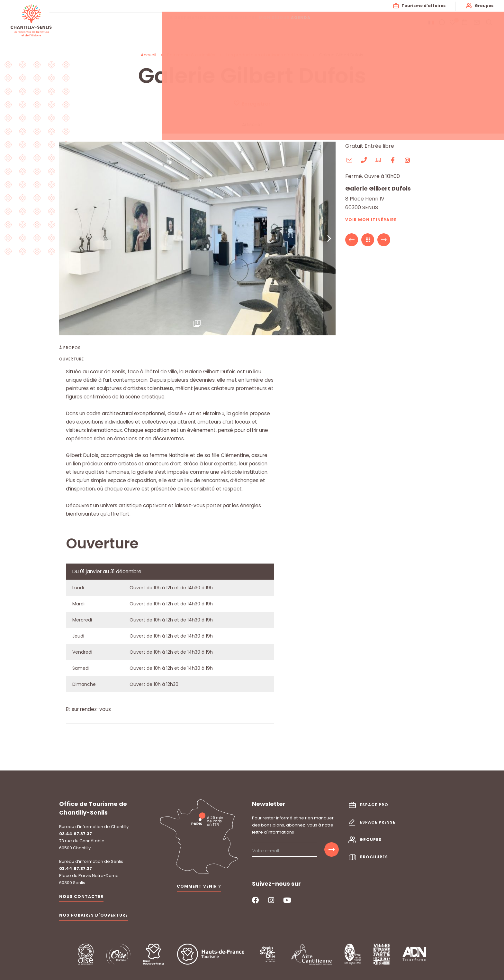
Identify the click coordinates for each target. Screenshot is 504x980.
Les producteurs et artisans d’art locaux (268, 55)
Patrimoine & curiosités (192, 55)
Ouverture (72, 360)
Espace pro (374, 799)
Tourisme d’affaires (421, 6)
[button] (329, 239)
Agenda (323, 22)
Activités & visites (236, 22)
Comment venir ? (199, 880)
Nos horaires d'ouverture (94, 909)
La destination (181, 22)
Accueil (148, 55)
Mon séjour (287, 22)
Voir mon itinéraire (371, 220)
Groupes (482, 6)
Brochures (374, 851)
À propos (70, 348)
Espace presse (378, 816)
